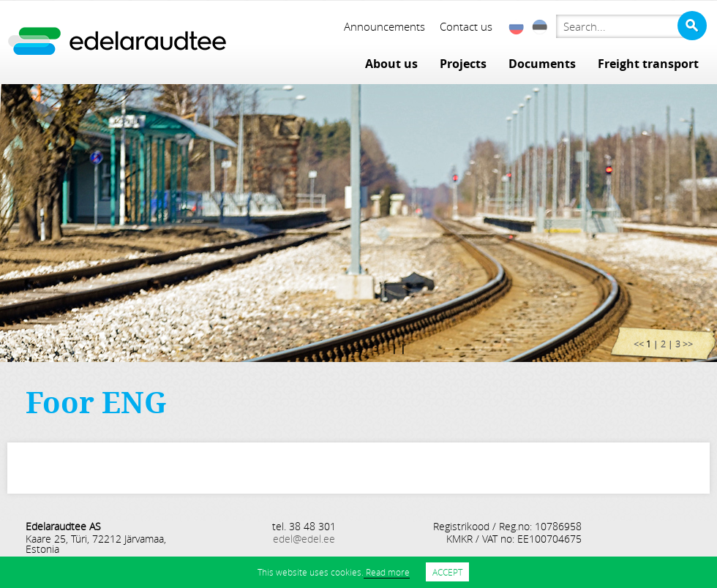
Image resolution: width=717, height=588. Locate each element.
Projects (463, 64)
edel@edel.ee (304, 539)
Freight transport (648, 64)
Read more (387, 572)
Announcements (384, 26)
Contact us (466, 26)
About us (391, 64)
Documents (542, 64)
